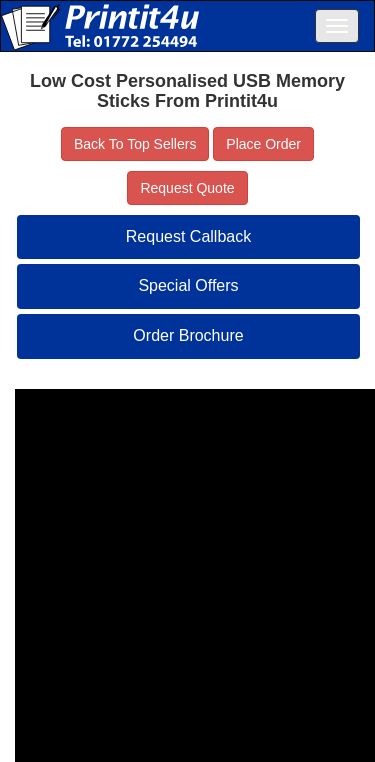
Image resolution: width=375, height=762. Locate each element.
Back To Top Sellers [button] (135, 144)
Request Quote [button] (187, 188)
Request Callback (188, 236)
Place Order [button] (263, 144)
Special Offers (188, 285)
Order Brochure (188, 335)
